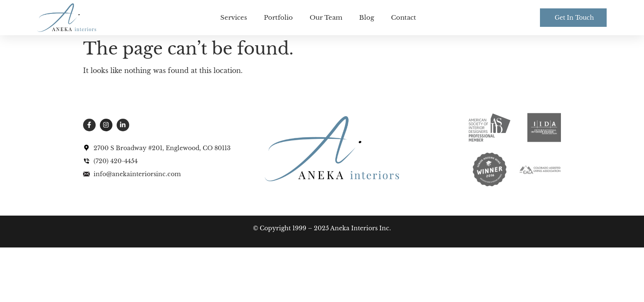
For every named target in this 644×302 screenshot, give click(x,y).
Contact (404, 17)
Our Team (326, 17)
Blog (367, 17)
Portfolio (278, 17)
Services (234, 17)
